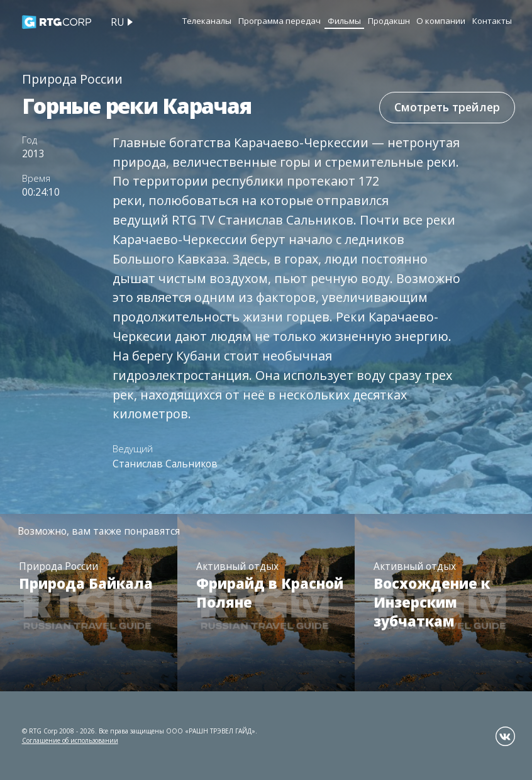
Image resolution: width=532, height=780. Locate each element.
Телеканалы (207, 21)
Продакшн (389, 21)
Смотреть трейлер (447, 107)
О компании (441, 21)
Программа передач (280, 21)
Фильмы (344, 21)
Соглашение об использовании (70, 740)
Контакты (492, 21)
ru (117, 22)
